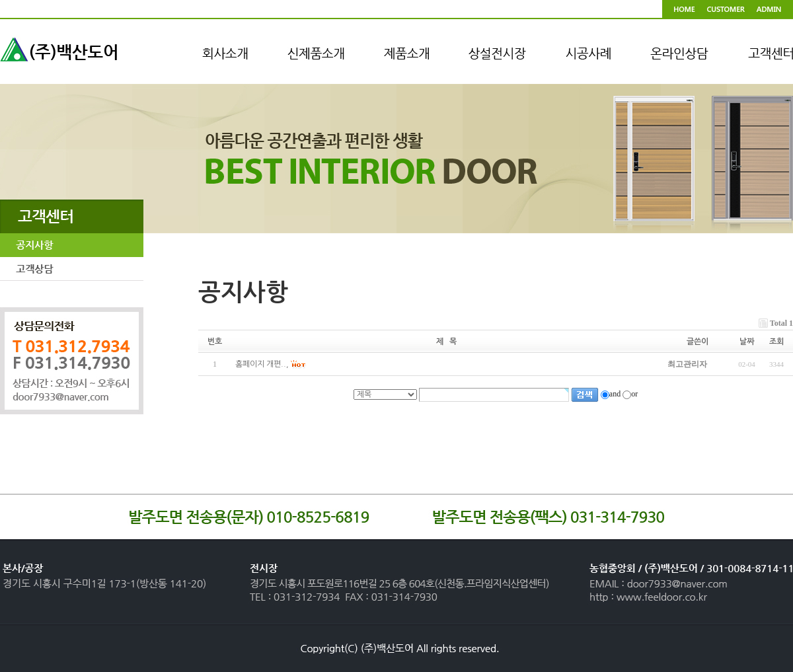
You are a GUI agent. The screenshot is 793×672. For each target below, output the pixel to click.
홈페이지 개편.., (262, 365)
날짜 (747, 342)
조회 (776, 342)
